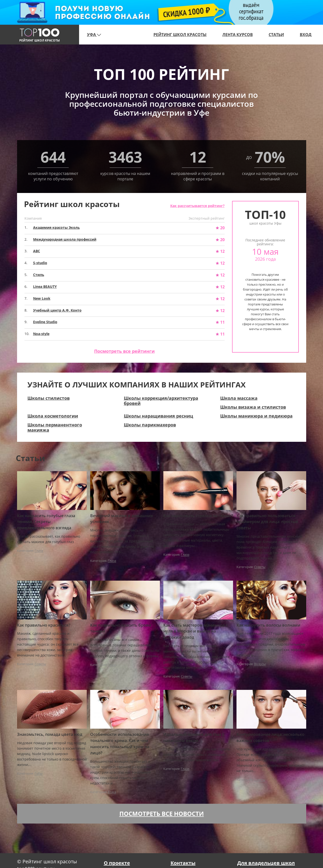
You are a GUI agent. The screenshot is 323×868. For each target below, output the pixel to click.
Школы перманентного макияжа (55, 427)
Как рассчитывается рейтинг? (197, 206)
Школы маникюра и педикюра (256, 416)
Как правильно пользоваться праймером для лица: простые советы (267, 522)
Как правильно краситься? (44, 625)
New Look (42, 298)
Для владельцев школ (266, 863)
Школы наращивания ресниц (158, 416)
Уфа (94, 35)
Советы (260, 567)
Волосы (260, 664)
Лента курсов (238, 35)
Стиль (39, 275)
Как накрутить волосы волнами (268, 625)
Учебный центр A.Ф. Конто (57, 310)
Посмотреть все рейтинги (124, 351)
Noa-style (41, 334)
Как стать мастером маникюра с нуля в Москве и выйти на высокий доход (195, 631)
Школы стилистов (49, 398)
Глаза (39, 551)
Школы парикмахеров (150, 425)
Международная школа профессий (65, 239)
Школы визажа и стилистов (253, 407)
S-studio (40, 263)
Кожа (112, 792)
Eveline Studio (45, 322)
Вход (306, 35)
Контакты (183, 863)
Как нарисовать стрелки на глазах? (198, 516)
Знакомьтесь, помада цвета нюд (50, 734)
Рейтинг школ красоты (180, 35)
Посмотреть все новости (162, 814)
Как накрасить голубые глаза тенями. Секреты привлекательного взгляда (46, 522)
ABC (37, 251)
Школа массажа (239, 398)
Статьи (276, 35)
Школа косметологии (53, 416)
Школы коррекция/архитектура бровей (161, 401)
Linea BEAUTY (45, 286)
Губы (39, 774)
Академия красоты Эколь (56, 227)
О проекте (117, 863)
